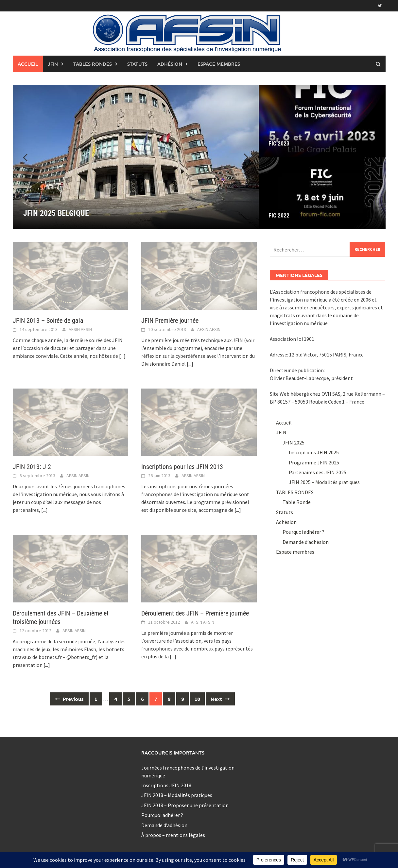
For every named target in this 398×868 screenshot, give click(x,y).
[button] (242, 157)
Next (220, 699)
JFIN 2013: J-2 (32, 467)
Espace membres (219, 64)
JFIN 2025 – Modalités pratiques (324, 482)
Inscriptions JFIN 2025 (314, 452)
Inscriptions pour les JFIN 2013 (182, 467)
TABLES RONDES (93, 64)
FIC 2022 (279, 215)
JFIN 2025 (294, 443)
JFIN (53, 64)
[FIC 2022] (322, 193)
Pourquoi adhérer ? (303, 532)
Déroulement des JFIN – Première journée (195, 613)
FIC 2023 (279, 143)
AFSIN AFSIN (80, 329)
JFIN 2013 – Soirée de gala (48, 321)
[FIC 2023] (322, 121)
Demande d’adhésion (306, 542)
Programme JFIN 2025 (314, 462)
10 (197, 699)
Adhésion (170, 64)
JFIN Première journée (170, 321)
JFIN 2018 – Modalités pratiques (177, 795)
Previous (69, 699)
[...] (122, 356)
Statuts (137, 64)
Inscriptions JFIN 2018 (166, 785)
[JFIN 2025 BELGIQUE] (136, 157)
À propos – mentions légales (173, 835)
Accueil (28, 64)
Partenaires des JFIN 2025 (318, 472)
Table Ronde (297, 502)
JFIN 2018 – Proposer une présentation (185, 805)
